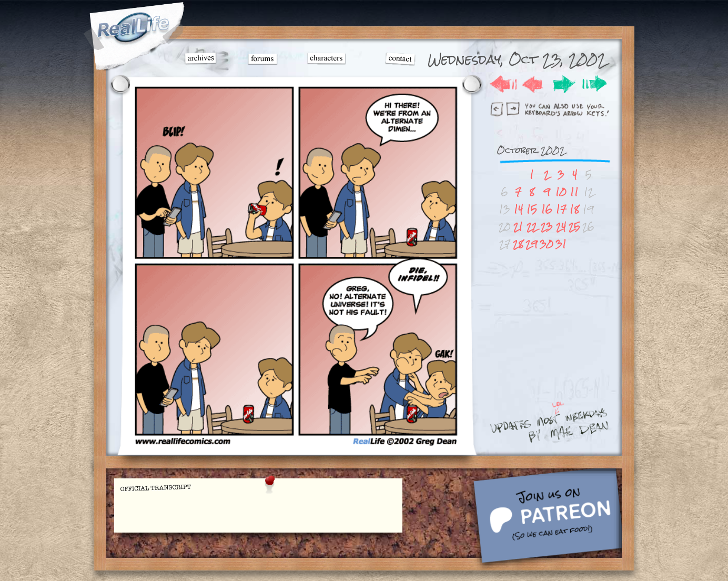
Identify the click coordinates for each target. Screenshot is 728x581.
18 (574, 209)
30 (547, 244)
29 (532, 244)
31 (561, 244)
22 (532, 227)
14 (518, 209)
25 (574, 227)
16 (547, 209)
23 (547, 227)
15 (532, 209)
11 (574, 192)
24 (561, 227)
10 (561, 192)
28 (518, 244)
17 (561, 209)
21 (518, 227)
